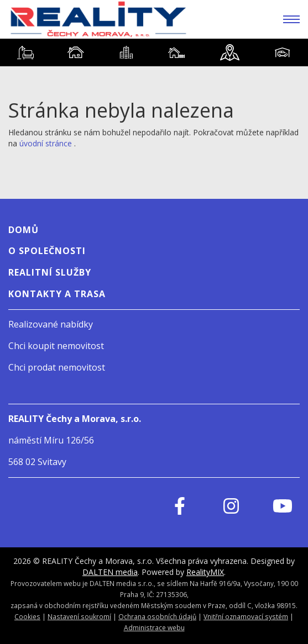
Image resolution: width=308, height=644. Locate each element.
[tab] (25, 52)
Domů (24, 230)
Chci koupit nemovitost (56, 346)
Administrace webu (154, 627)
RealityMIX (205, 572)
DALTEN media (110, 572)
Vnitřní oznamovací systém (246, 616)
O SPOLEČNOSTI (47, 251)
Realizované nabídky (51, 324)
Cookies (27, 616)
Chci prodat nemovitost (57, 367)
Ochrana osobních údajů (157, 616)
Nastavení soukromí (79, 616)
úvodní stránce (46, 143)
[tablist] (154, 52)
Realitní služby (50, 272)
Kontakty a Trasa (57, 294)
